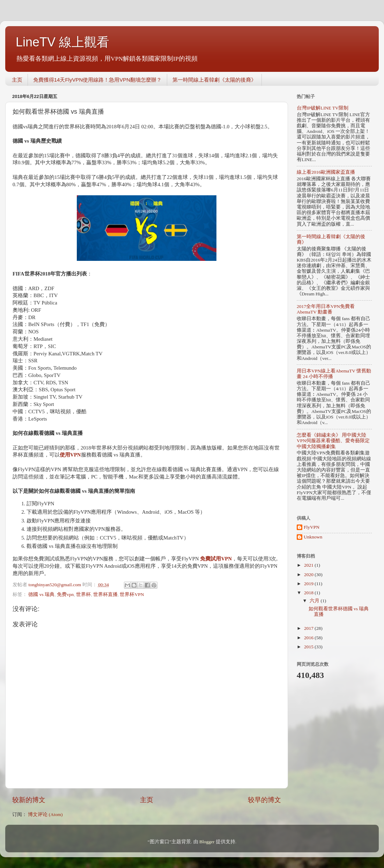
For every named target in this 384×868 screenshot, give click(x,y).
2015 (309, 647)
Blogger (207, 842)
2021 (309, 565)
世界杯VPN (132, 594)
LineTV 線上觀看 (62, 42)
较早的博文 (264, 800)
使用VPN (70, 455)
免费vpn (65, 594)
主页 (17, 80)
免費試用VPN (216, 559)
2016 (309, 638)
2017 (309, 628)
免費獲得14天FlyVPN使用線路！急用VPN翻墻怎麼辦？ (97, 80)
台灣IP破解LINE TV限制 (323, 108)
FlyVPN (312, 527)
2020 (309, 575)
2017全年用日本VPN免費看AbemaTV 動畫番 (326, 309)
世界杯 (83, 594)
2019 (309, 584)
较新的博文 (29, 800)
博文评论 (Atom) (45, 814)
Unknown (313, 537)
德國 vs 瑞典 (41, 594)
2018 (309, 593)
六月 (315, 601)
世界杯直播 (105, 594)
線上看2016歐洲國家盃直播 (326, 172)
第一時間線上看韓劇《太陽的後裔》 (214, 80)
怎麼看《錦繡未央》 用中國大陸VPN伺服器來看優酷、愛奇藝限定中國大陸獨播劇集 (333, 441)
